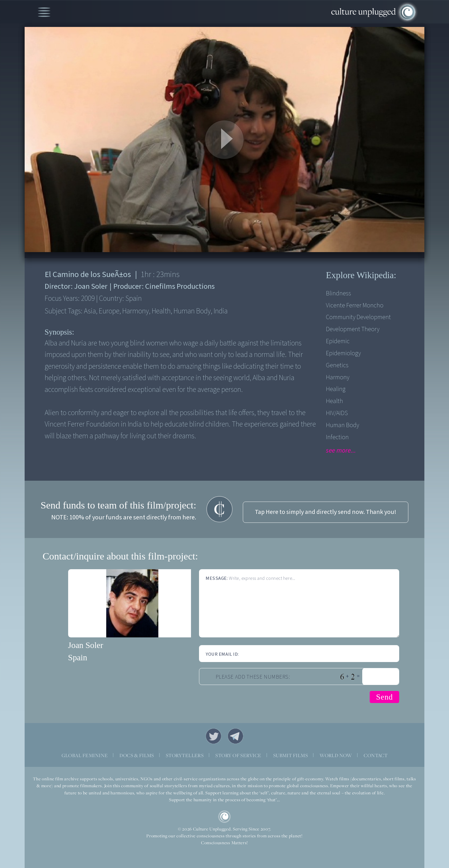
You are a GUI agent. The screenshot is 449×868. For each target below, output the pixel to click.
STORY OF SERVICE (238, 755)
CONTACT (376, 755)
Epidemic (338, 341)
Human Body (342, 425)
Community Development (358, 317)
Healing (336, 389)
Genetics (337, 365)
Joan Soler (86, 645)
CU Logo (224, 817)
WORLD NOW (336, 755)
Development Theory (353, 329)
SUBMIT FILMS (291, 755)
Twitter (213, 736)
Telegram (236, 736)
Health (334, 401)
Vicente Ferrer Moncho (355, 306)
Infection (337, 437)
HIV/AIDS (337, 413)
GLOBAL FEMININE (85, 755)
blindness (338, 293)
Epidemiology (343, 353)
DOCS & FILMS (137, 755)
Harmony (338, 377)
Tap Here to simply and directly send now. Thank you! (326, 512)
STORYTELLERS (185, 755)
